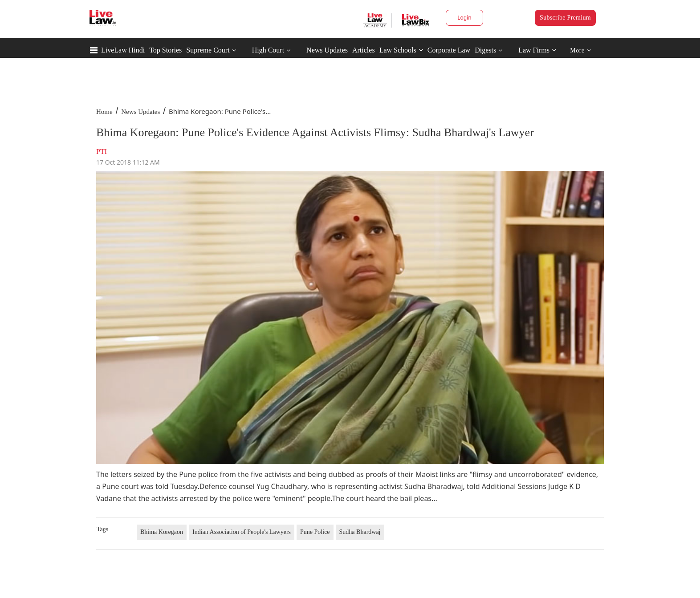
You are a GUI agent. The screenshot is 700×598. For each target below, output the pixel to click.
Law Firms (537, 50)
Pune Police (315, 532)
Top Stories (165, 50)
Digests (485, 50)
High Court (268, 50)
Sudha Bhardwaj (360, 532)
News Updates (327, 50)
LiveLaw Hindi (123, 50)
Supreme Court (208, 50)
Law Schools (401, 50)
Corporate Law (449, 50)
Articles (364, 50)
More (580, 51)
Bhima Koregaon (162, 532)
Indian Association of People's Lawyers (242, 532)
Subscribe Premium (565, 18)
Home (104, 112)
